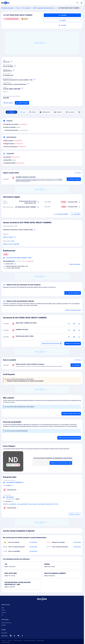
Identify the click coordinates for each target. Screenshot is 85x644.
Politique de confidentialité (30, 641)
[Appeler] (62, 20)
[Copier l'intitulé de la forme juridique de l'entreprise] (38, 202)
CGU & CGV (10, 641)
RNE (8, 98)
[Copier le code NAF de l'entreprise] (35, 230)
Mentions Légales (41, 641)
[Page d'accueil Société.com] (5, 3)
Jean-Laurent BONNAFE (22, 504)
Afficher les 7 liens (75, 514)
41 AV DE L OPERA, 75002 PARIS (12, 89)
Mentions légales (8, 103)
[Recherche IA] (11, 112)
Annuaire (4, 613)
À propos (3, 641)
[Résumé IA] (69, 324)
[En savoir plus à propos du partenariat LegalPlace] (33, 542)
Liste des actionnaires (73, 293)
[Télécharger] (79, 324)
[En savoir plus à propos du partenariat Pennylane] (77, 547)
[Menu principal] (81, 3)
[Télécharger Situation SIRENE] (79, 202)
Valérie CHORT (49, 504)
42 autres (56, 504)
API (2, 615)
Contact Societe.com (6, 623)
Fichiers (3, 610)
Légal (23, 112)
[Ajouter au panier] (74, 179)
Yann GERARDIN (41, 504)
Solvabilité (62, 15)
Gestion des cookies (18, 641)
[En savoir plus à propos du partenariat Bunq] (33, 547)
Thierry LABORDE (33, 504)
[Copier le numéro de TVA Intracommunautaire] (14, 70)
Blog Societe (4, 633)
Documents (70, 112)
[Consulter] (74, 324)
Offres (3, 608)
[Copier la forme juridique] (28, 84)
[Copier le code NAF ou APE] (34, 79)
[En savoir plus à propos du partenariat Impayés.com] (77, 542)
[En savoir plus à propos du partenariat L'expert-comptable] (33, 551)
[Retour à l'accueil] (42, 599)
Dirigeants (58, 112)
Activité (33, 112)
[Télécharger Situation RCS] (79, 207)
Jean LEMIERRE (12, 504)
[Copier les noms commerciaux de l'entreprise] (38, 207)
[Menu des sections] (3, 112)
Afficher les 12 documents (73, 344)
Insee (4, 98)
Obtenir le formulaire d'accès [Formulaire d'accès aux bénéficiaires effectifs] (73, 310)
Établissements (45, 112)
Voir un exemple (78, 173)
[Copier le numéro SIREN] (11, 61)
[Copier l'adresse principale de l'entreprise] (22, 88)
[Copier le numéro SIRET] (15, 66)
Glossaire (4, 625)
